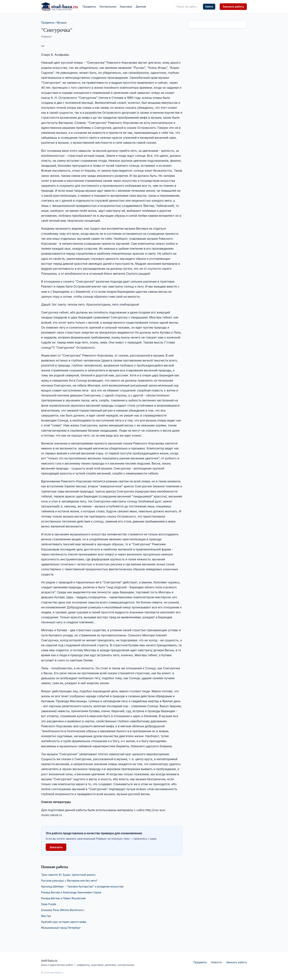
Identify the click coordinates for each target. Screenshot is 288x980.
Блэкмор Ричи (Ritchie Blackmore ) (63, 910)
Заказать (56, 847)
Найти (209, 7)
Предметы (89, 7)
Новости (216, 962)
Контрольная (108, 7)
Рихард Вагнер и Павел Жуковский (63, 898)
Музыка (62, 23)
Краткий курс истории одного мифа (64, 922)
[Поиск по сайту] (188, 7)
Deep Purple (49, 904)
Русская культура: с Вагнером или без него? (69, 881)
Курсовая (126, 7)
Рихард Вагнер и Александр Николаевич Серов (71, 892)
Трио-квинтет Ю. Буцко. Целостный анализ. (69, 875)
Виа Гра (46, 916)
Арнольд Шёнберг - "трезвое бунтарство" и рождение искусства (82, 886)
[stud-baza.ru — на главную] (60, 7)
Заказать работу (233, 7)
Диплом (141, 7)
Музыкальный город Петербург (61, 928)
